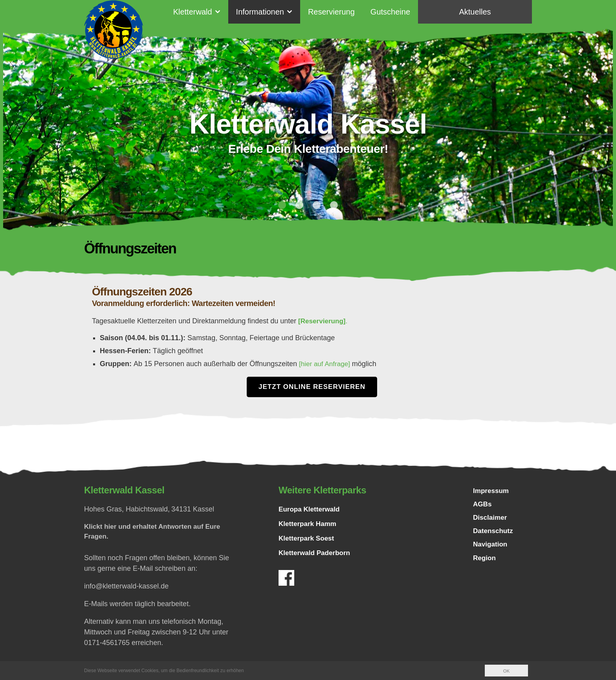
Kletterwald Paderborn (316, 553)
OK (506, 671)
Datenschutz (494, 534)
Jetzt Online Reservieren (312, 387)
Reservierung (331, 12)
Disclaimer (491, 520)
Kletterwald (193, 12)
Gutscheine (390, 12)
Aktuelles (475, 12)
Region (485, 562)
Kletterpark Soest (308, 538)
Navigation (491, 548)
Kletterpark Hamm (309, 524)
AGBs (483, 506)
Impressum (492, 491)
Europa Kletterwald (311, 509)
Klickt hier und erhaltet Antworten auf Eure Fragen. (156, 532)
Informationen (260, 12)
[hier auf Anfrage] (327, 363)
